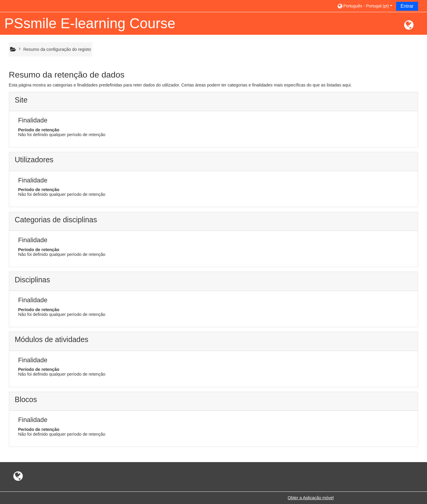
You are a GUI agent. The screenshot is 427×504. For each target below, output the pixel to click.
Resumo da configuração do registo (57, 49)
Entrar (407, 6)
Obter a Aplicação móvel (311, 498)
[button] (364, 6)
